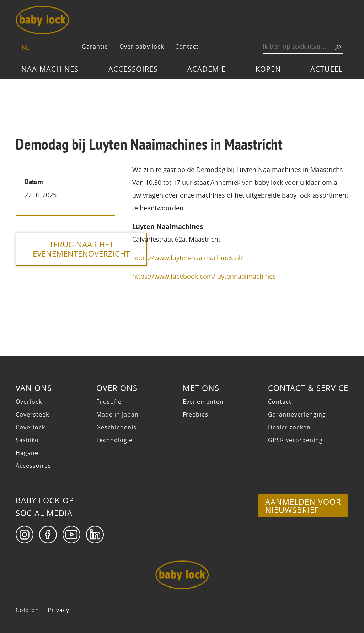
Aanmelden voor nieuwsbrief (303, 506)
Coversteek (32, 414)
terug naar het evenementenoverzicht (82, 249)
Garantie (95, 47)
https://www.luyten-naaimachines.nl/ (188, 258)
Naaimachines (50, 69)
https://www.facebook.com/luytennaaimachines (204, 276)
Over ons (117, 388)
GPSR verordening (295, 440)
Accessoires (133, 69)
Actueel (326, 69)
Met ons (201, 388)
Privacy (58, 610)
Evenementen (203, 402)
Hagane (27, 453)
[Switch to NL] (25, 48)
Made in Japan (117, 414)
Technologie (114, 440)
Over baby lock (142, 47)
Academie (207, 69)
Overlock (29, 402)
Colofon (27, 610)
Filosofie (109, 402)
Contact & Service (308, 388)
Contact (187, 47)
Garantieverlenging (297, 414)
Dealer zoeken (289, 427)
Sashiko (27, 440)
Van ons (34, 388)
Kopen (268, 69)
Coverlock (30, 427)
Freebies (196, 414)
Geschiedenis (116, 427)
